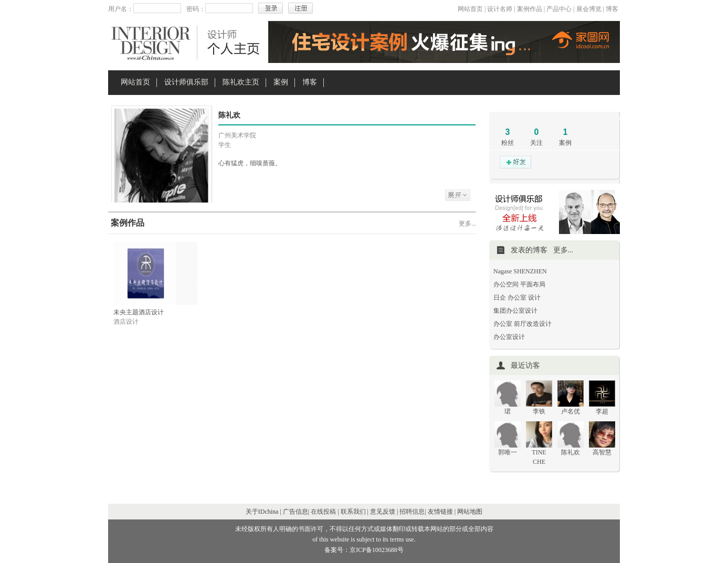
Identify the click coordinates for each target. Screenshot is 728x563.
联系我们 (353, 512)
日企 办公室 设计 (517, 298)
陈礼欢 (571, 452)
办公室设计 (509, 337)
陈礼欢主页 (241, 82)
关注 (536, 143)
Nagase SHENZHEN (520, 271)
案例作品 (530, 9)
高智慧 (602, 452)
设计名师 (500, 9)
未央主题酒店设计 (139, 312)
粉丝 (508, 143)
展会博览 (589, 9)
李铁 (539, 411)
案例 (281, 82)
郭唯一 (508, 452)
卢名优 (571, 411)
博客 (612, 9)
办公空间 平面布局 (519, 284)
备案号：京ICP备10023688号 (364, 550)
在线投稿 (323, 512)
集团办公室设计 (515, 311)
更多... (467, 224)
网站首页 (470, 9)
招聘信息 (412, 512)
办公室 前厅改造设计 (523, 324)
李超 (602, 411)
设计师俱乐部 (186, 82)
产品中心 (559, 9)
